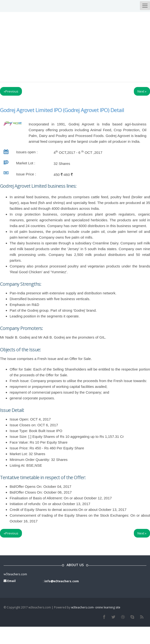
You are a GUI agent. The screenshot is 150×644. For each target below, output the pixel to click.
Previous (11, 91)
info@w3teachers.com (62, 581)
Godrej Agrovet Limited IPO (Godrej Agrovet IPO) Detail (62, 110)
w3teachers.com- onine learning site (96, 607)
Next (142, 91)
